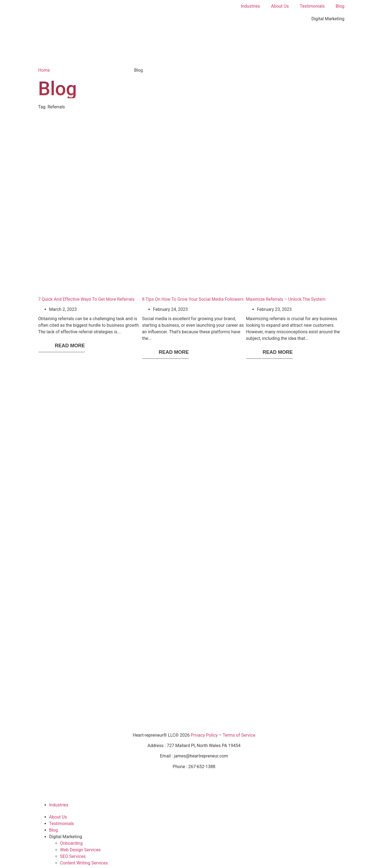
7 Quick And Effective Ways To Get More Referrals (86, 299)
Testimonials (312, 6)
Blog (340, 6)
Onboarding (72, 843)
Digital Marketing (328, 19)
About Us (280, 6)
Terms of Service (239, 735)
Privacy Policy (204, 735)
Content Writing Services (84, 863)
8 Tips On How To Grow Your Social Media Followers (193, 299)
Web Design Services (81, 850)
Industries (250, 6)
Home (44, 70)
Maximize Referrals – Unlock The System (286, 299)
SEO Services (73, 856)
